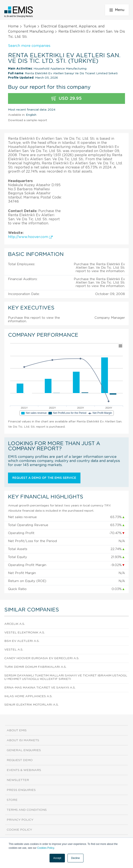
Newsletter (18, 780)
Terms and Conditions (27, 810)
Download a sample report (28, 120)
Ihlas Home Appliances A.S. (28, 696)
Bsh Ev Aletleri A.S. (22, 641)
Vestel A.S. (14, 650)
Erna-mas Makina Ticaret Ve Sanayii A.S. (40, 688)
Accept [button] (57, 858)
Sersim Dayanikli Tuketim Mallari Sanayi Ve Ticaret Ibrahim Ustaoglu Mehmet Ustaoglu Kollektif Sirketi (66, 677)
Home (13, 26)
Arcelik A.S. (15, 624)
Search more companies (29, 46)
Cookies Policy (46, 848)
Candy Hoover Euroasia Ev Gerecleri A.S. (42, 658)
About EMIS (17, 730)
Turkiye (30, 26)
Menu (117, 10)
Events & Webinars (24, 770)
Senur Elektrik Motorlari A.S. (31, 705)
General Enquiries (24, 750)
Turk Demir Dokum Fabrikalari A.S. (35, 667)
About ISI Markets (23, 740)
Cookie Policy (19, 830)
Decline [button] (75, 858)
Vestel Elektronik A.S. (25, 633)
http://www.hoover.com (30, 237)
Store (12, 800)
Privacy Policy (20, 820)
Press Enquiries (21, 790)
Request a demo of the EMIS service (44, 478)
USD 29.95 (66, 99)
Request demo (20, 760)
